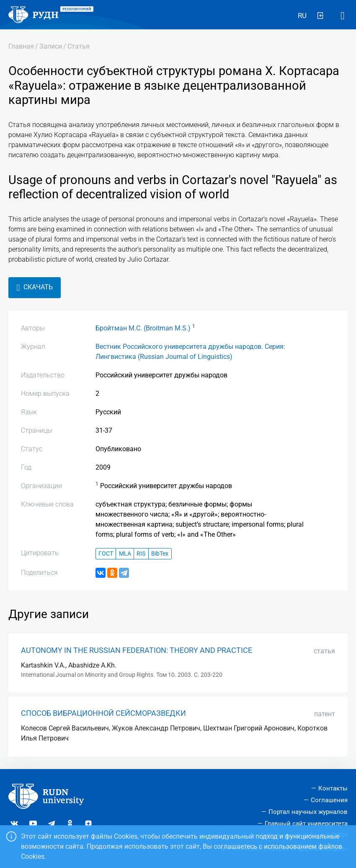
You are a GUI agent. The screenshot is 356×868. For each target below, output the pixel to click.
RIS (141, 554)
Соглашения (329, 800)
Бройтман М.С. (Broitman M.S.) (143, 328)
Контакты (333, 788)
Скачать (35, 288)
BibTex (160, 554)
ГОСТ (106, 554)
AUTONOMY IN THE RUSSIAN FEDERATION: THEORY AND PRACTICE (137, 650)
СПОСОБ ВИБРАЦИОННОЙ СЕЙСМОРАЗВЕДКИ (103, 713)
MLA (125, 554)
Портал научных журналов (308, 812)
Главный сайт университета (306, 824)
